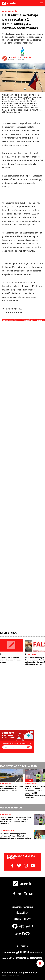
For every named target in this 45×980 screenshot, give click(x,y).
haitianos (25, 320)
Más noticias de (18, 766)
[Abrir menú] (41, 3)
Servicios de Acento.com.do (21, 57)
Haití (17, 320)
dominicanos (8, 320)
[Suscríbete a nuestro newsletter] (29, 747)
